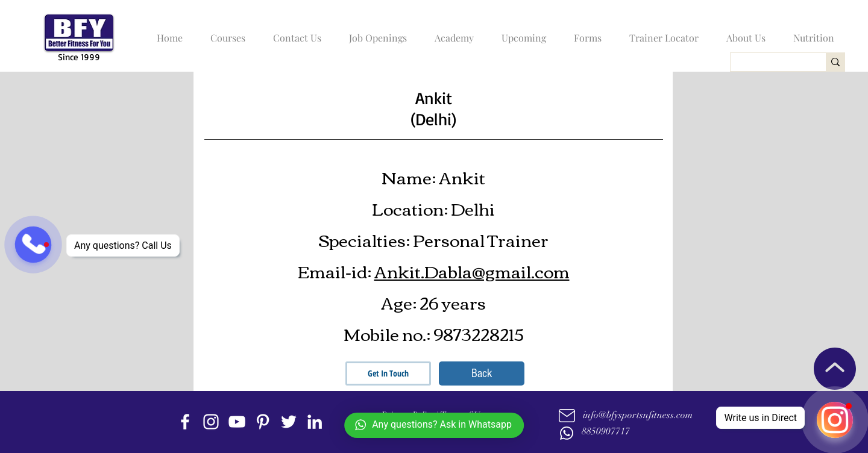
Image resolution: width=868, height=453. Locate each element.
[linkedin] (315, 422)
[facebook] (185, 422)
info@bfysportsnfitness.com (638, 415)
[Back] (482, 373)
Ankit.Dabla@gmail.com (472, 270)
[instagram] (211, 422)
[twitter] (289, 422)
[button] (225, 33)
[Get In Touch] (388, 373)
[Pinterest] (263, 422)
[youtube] (237, 422)
